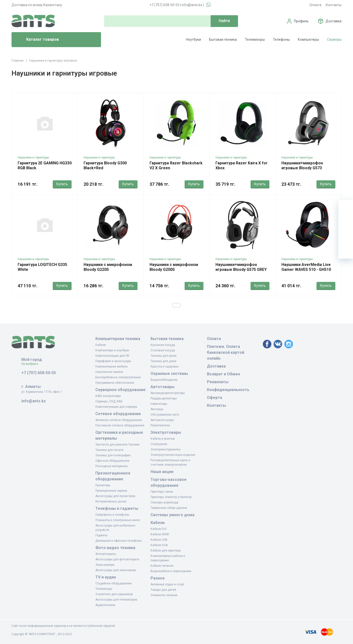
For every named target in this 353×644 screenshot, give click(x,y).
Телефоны (281, 39)
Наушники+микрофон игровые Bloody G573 (302, 165)
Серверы (334, 39)
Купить (62, 184)
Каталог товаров (37, 40)
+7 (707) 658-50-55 (164, 5)
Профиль (301, 21)
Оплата (315, 5)
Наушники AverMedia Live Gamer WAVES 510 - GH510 (306, 267)
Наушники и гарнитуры (33, 158)
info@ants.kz (192, 5)
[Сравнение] (346, 237)
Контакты (334, 5)
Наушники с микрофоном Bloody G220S (108, 267)
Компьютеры (308, 39)
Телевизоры (255, 39)
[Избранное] (346, 222)
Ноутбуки (194, 39)
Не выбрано (32, 364)
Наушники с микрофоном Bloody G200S (174, 267)
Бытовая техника (223, 39)
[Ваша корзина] (346, 207)
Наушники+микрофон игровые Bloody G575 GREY (241, 267)
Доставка (334, 21)
